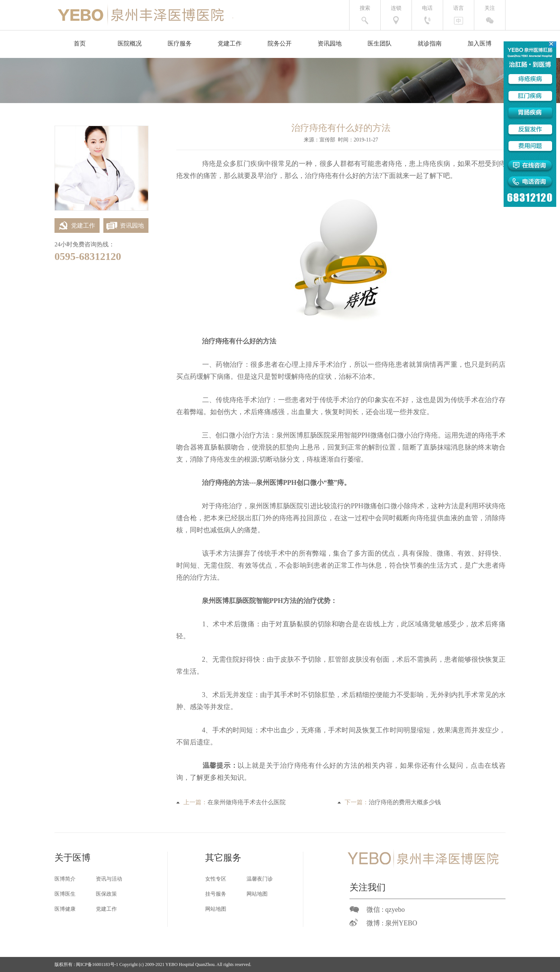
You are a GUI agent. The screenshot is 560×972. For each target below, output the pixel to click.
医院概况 (130, 43)
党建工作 (230, 43)
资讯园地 (330, 43)
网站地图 (257, 894)
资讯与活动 (109, 879)
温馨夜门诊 (260, 879)
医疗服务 (180, 43)
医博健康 (65, 909)
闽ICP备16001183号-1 (97, 964)
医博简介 (65, 879)
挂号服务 (216, 894)
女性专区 (216, 879)
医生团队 (380, 43)
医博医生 (65, 894)
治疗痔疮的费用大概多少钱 (405, 802)
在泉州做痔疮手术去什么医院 (247, 802)
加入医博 (480, 43)
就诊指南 (430, 43)
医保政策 (106, 894)
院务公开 (280, 43)
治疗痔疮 (318, 176)
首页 (80, 43)
